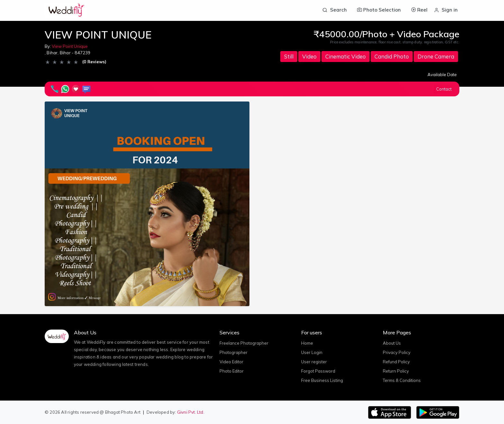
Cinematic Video (346, 56)
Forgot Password (318, 371)
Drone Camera (436, 56)
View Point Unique (70, 46)
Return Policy (396, 371)
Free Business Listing (322, 380)
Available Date (442, 75)
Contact (444, 89)
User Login (312, 352)
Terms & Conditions (402, 380)
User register (314, 362)
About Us (392, 343)
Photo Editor (232, 371)
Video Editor (231, 362)
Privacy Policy (397, 352)
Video (309, 56)
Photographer (234, 352)
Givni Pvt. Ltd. (191, 412)
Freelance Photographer (244, 343)
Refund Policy (396, 362)
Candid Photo (392, 56)
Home (307, 343)
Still (289, 56)
